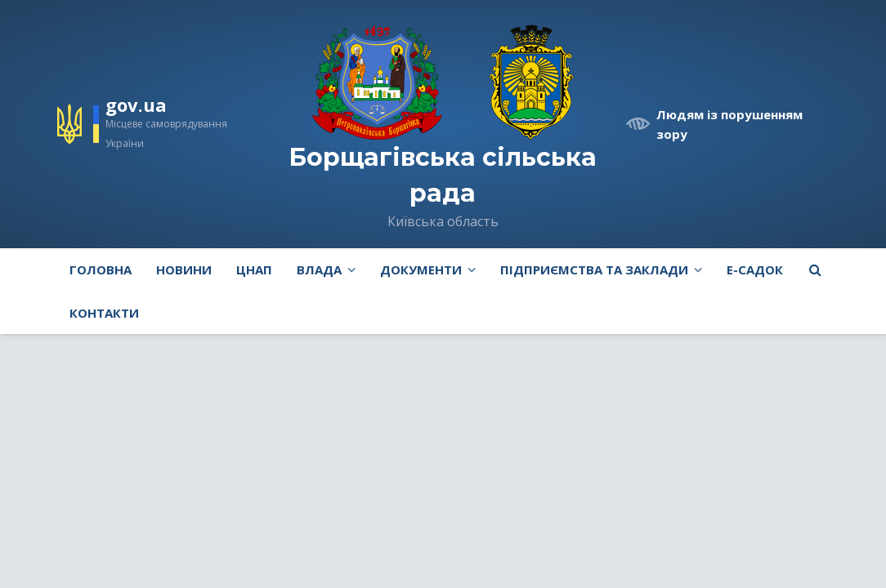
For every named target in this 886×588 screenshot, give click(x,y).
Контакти (104, 313)
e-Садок (755, 269)
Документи (421, 269)
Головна (101, 269)
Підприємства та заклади (594, 269)
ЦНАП (254, 269)
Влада (319, 269)
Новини (184, 269)
